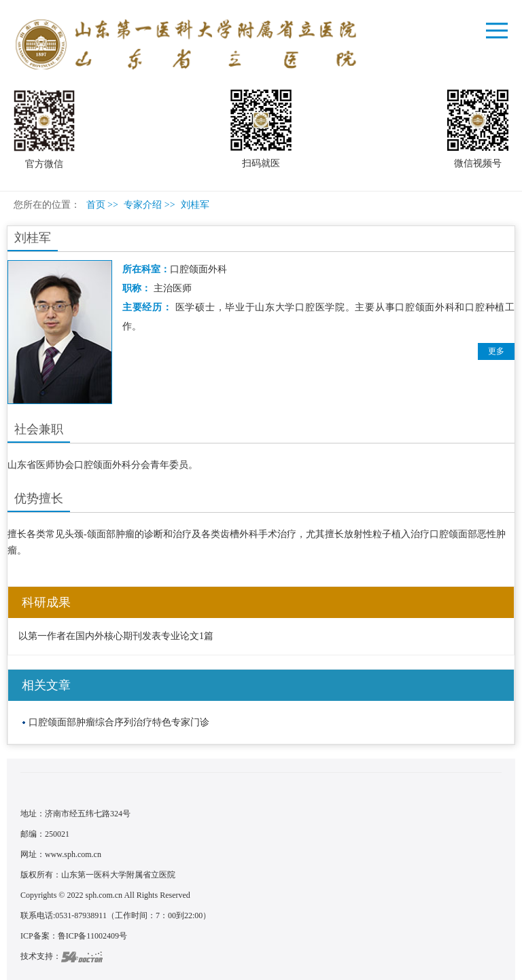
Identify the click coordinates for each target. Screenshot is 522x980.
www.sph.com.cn (73, 854)
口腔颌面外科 (198, 269)
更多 (496, 351)
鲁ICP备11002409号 (92, 936)
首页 (96, 205)
